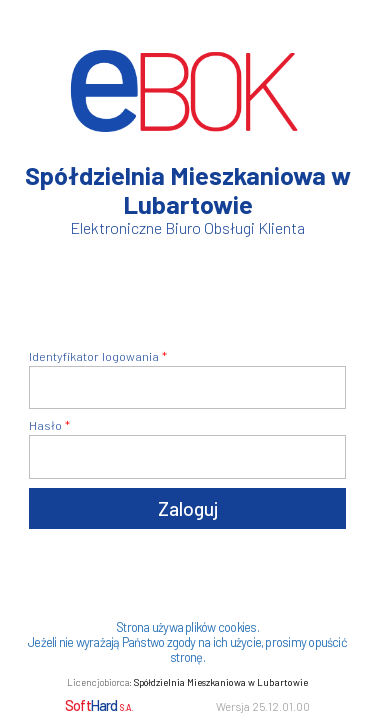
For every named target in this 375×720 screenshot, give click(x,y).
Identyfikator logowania (94, 356)
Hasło (45, 425)
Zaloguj (188, 508)
